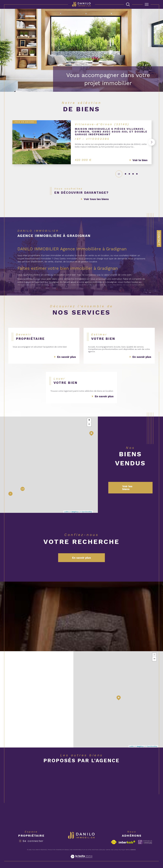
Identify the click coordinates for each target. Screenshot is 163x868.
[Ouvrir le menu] (147, 4)
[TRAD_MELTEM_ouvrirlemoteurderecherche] (128, 4)
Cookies (133, 850)
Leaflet (66, 512)
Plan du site (86, 850)
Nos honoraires (75, 850)
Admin (108, 850)
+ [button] (89, 420)
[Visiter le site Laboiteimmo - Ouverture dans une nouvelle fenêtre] (81, 860)
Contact (159, 239)
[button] (151, 142)
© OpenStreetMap (86, 512)
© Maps (74, 512)
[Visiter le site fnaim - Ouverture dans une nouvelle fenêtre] (114, 842)
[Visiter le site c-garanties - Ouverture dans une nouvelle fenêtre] (145, 842)
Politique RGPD (124, 850)
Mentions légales (98, 850)
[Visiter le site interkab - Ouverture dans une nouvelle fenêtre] (127, 842)
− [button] (89, 424)
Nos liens (114, 850)
